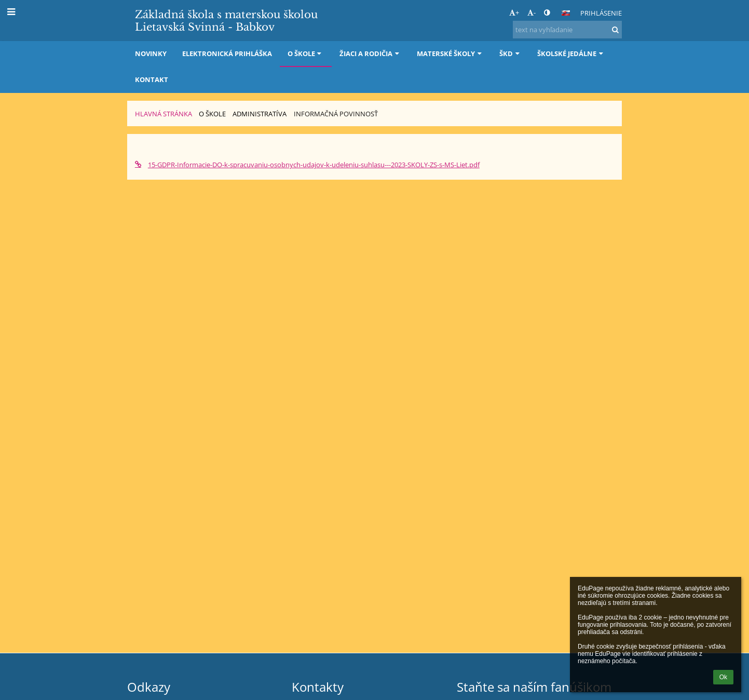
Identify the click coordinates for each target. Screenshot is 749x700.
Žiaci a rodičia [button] (370, 53)
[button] (566, 13)
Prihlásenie (601, 13)
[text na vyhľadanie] (567, 30)
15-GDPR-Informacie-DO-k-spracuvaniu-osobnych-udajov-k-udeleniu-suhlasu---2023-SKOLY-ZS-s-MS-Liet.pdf (307, 165)
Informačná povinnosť (336, 114)
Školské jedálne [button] (571, 53)
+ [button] (514, 12)
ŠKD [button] (510, 53)
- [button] (532, 12)
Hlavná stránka (164, 114)
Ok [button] (723, 677)
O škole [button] (306, 53)
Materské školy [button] (450, 53)
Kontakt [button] (152, 79)
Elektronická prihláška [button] (227, 53)
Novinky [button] (151, 53)
